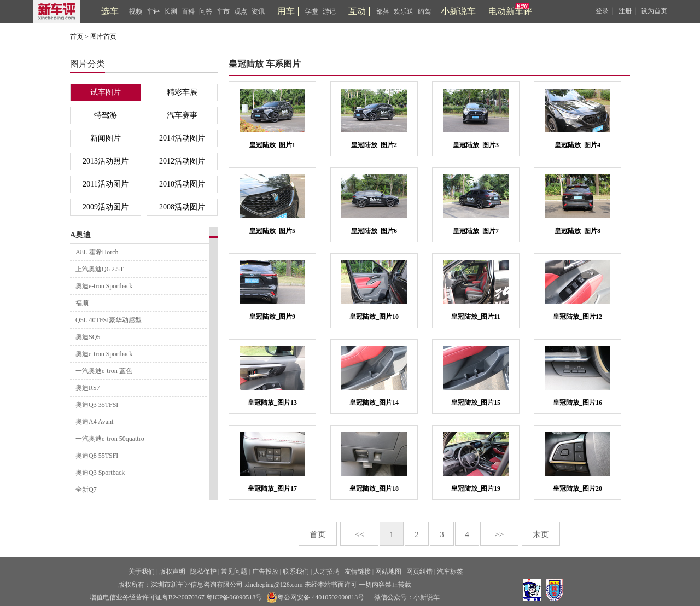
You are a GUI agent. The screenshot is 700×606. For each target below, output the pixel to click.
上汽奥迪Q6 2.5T (100, 269)
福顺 (82, 303)
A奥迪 (80, 235)
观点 (241, 11)
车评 (153, 11)
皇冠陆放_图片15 (476, 403)
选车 (110, 11)
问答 (206, 11)
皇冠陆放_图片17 (272, 488)
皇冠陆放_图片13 (272, 403)
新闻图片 (106, 138)
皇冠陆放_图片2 (374, 145)
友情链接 (358, 572)
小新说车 (458, 11)
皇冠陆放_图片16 (577, 403)
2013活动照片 (106, 161)
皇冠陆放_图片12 (577, 317)
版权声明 (172, 572)
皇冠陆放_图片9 (272, 317)
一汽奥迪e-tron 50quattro (110, 439)
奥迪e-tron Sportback (104, 286)
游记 (329, 11)
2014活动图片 (182, 138)
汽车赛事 (182, 115)
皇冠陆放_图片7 (476, 231)
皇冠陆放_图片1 (272, 145)
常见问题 (234, 572)
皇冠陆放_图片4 (577, 145)
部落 (383, 11)
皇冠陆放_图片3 (476, 145)
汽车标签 (450, 572)
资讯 (258, 11)
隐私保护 (203, 572)
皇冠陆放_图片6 (374, 231)
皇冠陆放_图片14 (374, 403)
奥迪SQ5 (88, 337)
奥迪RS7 (88, 388)
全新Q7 (86, 490)
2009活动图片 (106, 207)
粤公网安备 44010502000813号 (315, 597)
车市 (223, 11)
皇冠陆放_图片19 (476, 488)
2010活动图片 (182, 184)
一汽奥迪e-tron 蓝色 (104, 371)
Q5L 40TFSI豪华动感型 (109, 320)
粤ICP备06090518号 (234, 597)
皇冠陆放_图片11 (476, 317)
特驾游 (106, 115)
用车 (286, 11)
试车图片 (106, 92)
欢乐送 (404, 11)
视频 (136, 11)
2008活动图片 (182, 207)
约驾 (424, 11)
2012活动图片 (182, 161)
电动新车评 (510, 11)
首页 (77, 37)
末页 (541, 534)
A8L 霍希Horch (97, 252)
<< (360, 534)
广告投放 (265, 572)
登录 (602, 11)
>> (500, 534)
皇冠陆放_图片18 (374, 488)
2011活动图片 (105, 184)
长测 (171, 11)
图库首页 (103, 37)
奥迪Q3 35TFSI (97, 405)
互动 (357, 11)
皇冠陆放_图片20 (577, 488)
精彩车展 (182, 92)
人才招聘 (326, 572)
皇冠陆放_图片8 (577, 231)
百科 (188, 11)
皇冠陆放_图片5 (272, 231)
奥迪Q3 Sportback (100, 473)
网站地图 (388, 572)
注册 (625, 11)
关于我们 (142, 572)
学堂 (312, 11)
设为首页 (654, 11)
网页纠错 (419, 572)
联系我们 (296, 572)
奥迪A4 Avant (94, 422)
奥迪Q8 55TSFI (97, 456)
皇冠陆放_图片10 (374, 317)
